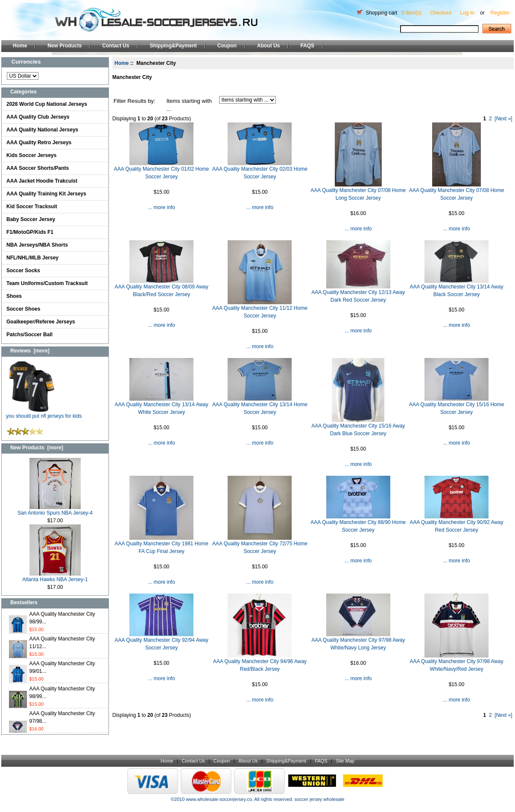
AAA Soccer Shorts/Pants (38, 168)
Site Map (345, 761)
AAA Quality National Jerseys (42, 130)
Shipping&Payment (173, 46)
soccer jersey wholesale (319, 799)
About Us (268, 46)
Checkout (441, 13)
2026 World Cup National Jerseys (47, 104)
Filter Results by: (135, 101)
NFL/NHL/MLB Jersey (32, 258)
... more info (161, 207)
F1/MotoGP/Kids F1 (30, 232)
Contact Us (116, 46)
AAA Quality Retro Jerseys (39, 143)
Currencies (26, 62)
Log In (467, 13)
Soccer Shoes (23, 309)
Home (20, 46)
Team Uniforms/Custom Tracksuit (47, 283)
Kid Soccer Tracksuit (32, 207)
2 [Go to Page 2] (490, 119)
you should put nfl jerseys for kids (44, 413)
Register (500, 13)
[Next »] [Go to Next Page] (503, 119)
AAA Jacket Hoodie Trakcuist (42, 181)
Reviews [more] (30, 351)
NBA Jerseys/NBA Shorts (37, 245)
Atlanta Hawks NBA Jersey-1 (55, 577)
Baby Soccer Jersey (31, 219)
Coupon (227, 46)
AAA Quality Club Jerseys (38, 117)
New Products (64, 46)
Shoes (14, 296)
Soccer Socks (23, 271)
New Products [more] (37, 448)
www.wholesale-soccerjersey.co (219, 799)
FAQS (307, 46)
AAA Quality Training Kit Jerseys (46, 194)
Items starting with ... (189, 105)
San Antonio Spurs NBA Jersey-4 (55, 510)
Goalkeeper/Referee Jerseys (41, 322)
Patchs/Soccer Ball (29, 335)
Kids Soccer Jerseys (31, 155)
